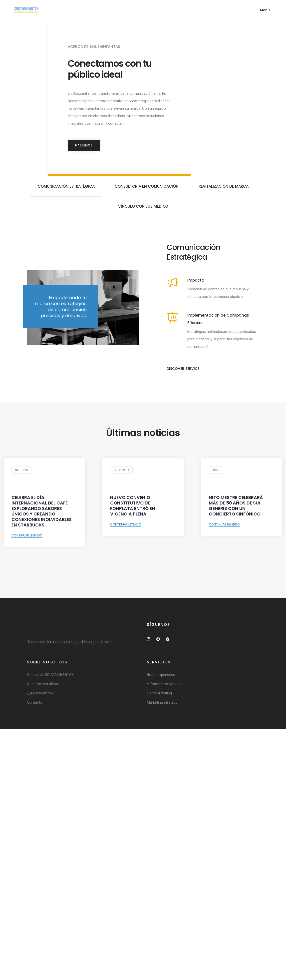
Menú (265, 10)
